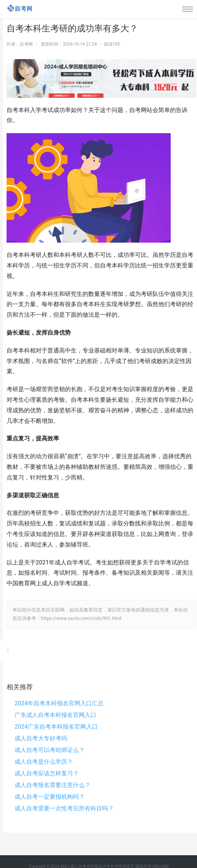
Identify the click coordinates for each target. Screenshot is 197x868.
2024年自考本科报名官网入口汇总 (59, 703)
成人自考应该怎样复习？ (47, 773)
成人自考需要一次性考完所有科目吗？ (64, 808)
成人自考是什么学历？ (44, 762)
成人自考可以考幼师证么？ (50, 750)
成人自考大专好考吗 (41, 738)
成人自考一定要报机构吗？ (50, 797)
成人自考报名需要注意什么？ (53, 785)
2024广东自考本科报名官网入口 (56, 727)
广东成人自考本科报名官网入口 (55, 715)
